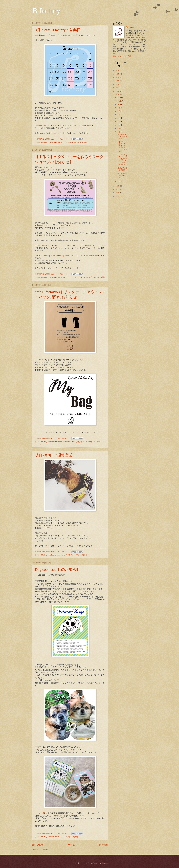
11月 (119, 101)
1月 (119, 182)
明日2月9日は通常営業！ (56, 455)
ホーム (71, 845)
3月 (119, 128)
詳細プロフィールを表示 (122, 56)
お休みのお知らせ (75, 142)
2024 (118, 77)
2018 (118, 186)
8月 (119, 111)
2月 (119, 132)
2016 (118, 193)
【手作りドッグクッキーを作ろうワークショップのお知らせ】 (122, 147)
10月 (119, 104)
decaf (65, 442)
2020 (118, 91)
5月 (119, 121)
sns (59, 142)
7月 (119, 115)
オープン (64, 142)
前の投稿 (104, 845)
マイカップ (97, 442)
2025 (118, 74)
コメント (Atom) (42, 850)
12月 (119, 97)
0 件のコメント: (63, 139)
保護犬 (103, 277)
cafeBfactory (52, 142)
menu (69, 442)
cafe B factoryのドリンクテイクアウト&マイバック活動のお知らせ (122, 160)
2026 (118, 71)
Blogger (105, 863)
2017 (118, 189)
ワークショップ (74, 277)
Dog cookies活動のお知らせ (58, 569)
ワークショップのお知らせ (90, 277)
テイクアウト (88, 442)
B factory (46, 11)
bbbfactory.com (62, 256)
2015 (118, 196)
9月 (119, 108)
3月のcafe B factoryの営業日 (58, 30)
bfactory (131, 28)
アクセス (69, 555)
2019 (118, 95)
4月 (119, 125)
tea (73, 442)
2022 (118, 84)
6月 (119, 118)
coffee (60, 442)
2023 (118, 81)
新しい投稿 (38, 845)
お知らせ (85, 142)
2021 (118, 88)
